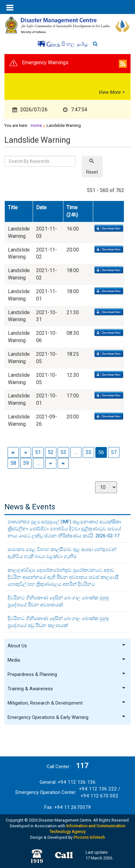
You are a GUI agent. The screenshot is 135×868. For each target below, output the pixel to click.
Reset (92, 172)
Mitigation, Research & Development (67, 703)
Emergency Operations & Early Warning (67, 717)
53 (63, 452)
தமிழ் (82, 44)
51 (38, 452)
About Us (67, 646)
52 (51, 452)
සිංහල (69, 44)
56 (101, 452)
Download (108, 229)
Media (67, 660)
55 (88, 452)
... (76, 452)
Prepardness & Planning (67, 674)
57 (114, 452)
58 (13, 463)
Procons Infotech (89, 837)
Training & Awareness (67, 689)
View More (109, 92)
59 (26, 463)
